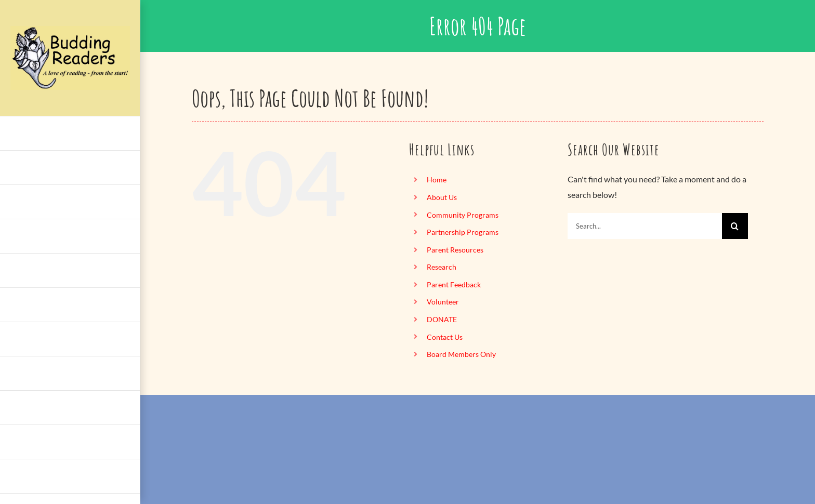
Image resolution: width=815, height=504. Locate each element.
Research (442, 267)
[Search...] (645, 226)
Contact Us (445, 337)
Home (437, 180)
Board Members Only (461, 354)
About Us (442, 197)
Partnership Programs (463, 232)
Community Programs (463, 215)
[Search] (735, 226)
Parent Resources (455, 250)
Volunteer (443, 302)
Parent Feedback (454, 284)
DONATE (442, 319)
